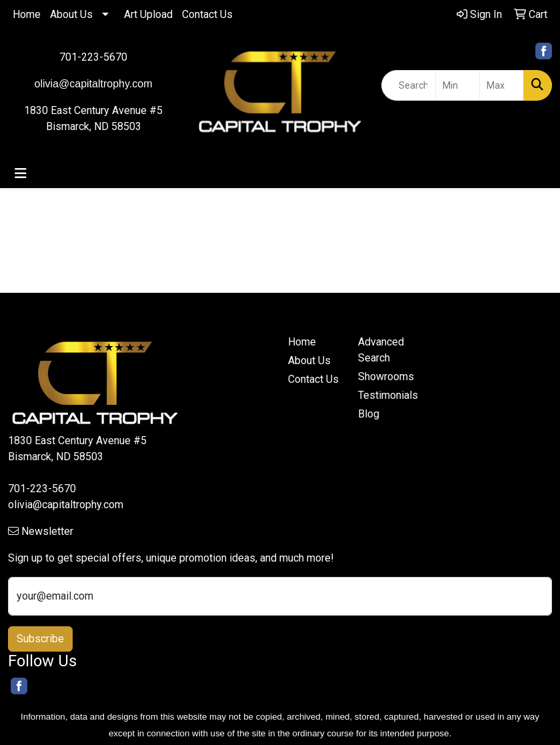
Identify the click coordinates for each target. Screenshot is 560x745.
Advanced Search (381, 350)
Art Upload (148, 14)
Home (27, 14)
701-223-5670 (93, 57)
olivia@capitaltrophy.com (66, 505)
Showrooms (385, 377)
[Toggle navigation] (21, 173)
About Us (71, 14)
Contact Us (207, 14)
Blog (369, 414)
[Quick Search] (409, 85)
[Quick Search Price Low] (458, 85)
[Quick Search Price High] (502, 85)
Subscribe (40, 639)
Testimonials (385, 395)
